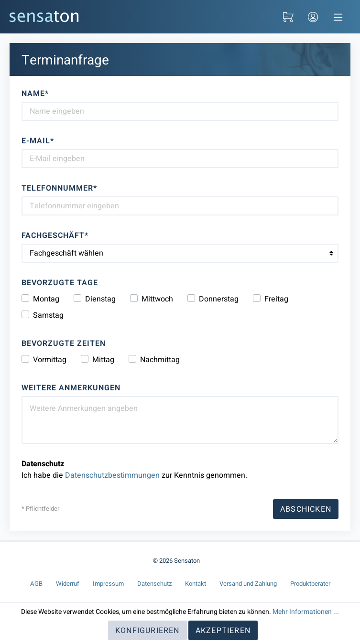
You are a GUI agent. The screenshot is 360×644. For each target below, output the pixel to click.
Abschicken (306, 509)
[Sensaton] (44, 16)
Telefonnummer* (59, 188)
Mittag (103, 360)
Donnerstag (219, 299)
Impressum (108, 584)
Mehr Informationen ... (306, 612)
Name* (35, 94)
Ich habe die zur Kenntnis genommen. (134, 470)
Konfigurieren (147, 631)
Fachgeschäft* (55, 236)
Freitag (276, 299)
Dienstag (100, 299)
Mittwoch (157, 299)
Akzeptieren (223, 631)
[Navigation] (338, 17)
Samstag (48, 315)
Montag (46, 299)
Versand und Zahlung (248, 584)
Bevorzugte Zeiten (64, 343)
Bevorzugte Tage (60, 283)
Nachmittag (160, 360)
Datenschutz (154, 584)
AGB (36, 584)
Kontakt (196, 584)
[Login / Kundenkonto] (313, 17)
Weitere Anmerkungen (71, 388)
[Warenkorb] (288, 17)
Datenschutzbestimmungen (112, 475)
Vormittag (50, 360)
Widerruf (68, 584)
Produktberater (310, 584)
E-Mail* (38, 141)
